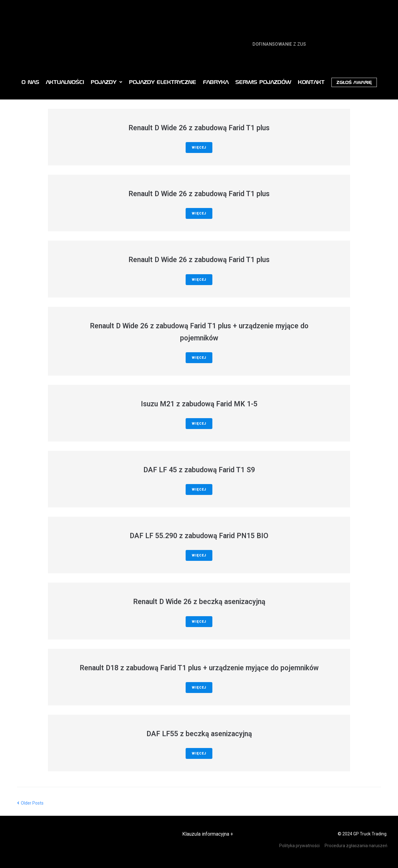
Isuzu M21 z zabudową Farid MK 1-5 (199, 404)
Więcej (199, 148)
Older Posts (30, 803)
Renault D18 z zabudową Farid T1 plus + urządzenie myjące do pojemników (199, 668)
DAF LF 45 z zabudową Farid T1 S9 (199, 470)
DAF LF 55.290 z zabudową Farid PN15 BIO (199, 536)
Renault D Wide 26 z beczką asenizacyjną (199, 602)
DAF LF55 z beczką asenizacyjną (199, 734)
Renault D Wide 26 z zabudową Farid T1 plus (199, 128)
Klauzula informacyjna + (208, 834)
